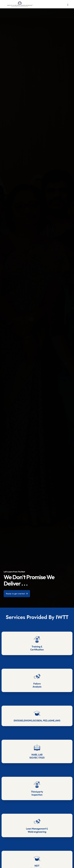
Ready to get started (17, 594)
